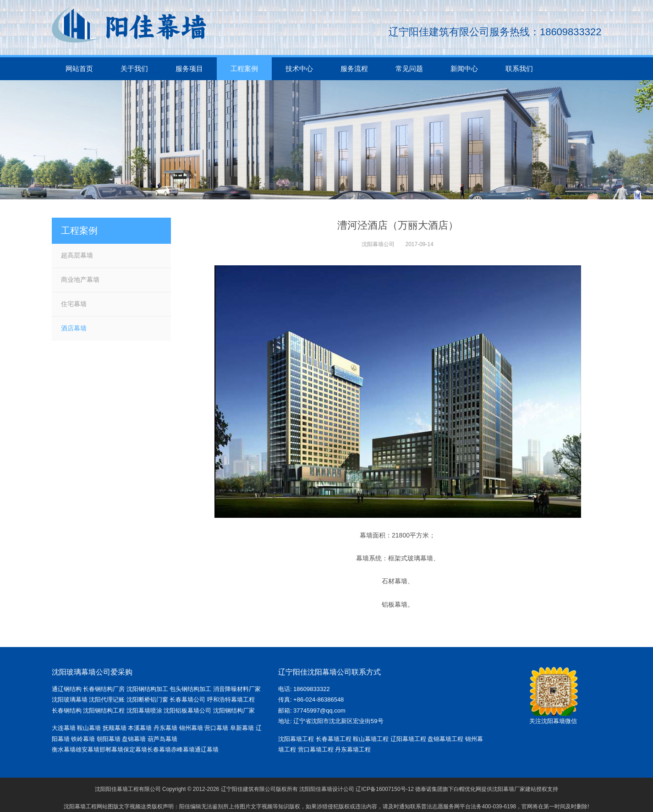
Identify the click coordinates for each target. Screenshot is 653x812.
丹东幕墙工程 (353, 749)
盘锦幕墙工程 (445, 739)
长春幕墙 (159, 749)
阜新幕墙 (242, 728)
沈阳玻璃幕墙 (70, 700)
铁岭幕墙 (83, 739)
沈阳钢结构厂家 (234, 710)
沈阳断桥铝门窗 (147, 700)
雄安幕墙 (88, 749)
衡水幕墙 (64, 749)
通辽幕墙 (207, 749)
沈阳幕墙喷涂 (144, 710)
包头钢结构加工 (190, 689)
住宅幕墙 (74, 304)
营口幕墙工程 (316, 749)
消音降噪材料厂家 (237, 689)
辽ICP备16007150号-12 (385, 789)
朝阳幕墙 (109, 739)
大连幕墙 (64, 728)
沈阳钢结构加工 (147, 689)
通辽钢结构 (67, 689)
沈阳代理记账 (107, 700)
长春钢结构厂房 (104, 689)
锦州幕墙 (191, 728)
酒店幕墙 (74, 328)
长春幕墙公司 (187, 700)
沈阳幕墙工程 (296, 739)
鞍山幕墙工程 (371, 739)
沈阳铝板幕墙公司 (187, 710)
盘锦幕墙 (134, 739)
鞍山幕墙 (89, 728)
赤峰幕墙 (183, 749)
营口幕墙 (217, 728)
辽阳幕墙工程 (408, 739)
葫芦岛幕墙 (162, 739)
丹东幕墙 (165, 728)
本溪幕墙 (140, 728)
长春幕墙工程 (334, 739)
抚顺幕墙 (115, 728)
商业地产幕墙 (80, 280)
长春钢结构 (67, 710)
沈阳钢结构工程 (104, 710)
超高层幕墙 (77, 255)
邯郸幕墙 (111, 749)
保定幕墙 (135, 749)
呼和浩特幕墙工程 (231, 700)
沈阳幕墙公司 (378, 244)
